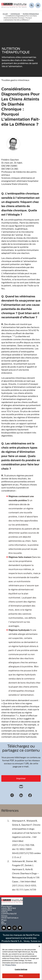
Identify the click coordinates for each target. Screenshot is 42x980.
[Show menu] (38, 5)
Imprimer (21, 778)
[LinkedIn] (21, 795)
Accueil (5, 14)
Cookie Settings (21, 969)
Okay (21, 976)
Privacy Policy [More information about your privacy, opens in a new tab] (11, 965)
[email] (21, 786)
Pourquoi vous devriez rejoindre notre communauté (9, 910)
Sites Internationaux (10, 917)
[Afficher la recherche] (32, 5)
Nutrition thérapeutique (31, 14)
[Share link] (12, 795)
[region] (21, 962)
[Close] (39, 946)
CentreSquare (15, 14)
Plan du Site (4, 922)
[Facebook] (30, 795)
